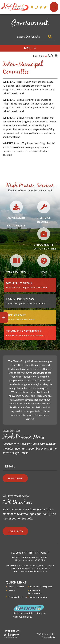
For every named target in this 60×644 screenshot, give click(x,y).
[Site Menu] (30, 48)
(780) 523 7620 (42, 568)
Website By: (12, 631)
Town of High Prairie (15, 7)
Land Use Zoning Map (41, 587)
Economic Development (34, 592)
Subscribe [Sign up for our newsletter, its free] (15, 478)
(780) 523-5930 (46, 566)
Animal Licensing (39, 597)
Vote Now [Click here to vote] (15, 531)
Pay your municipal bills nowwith (30, 611)
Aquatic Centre (16, 587)
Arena (12, 590)
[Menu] (54, 7)
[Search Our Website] (34, 37)
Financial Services (18, 597)
